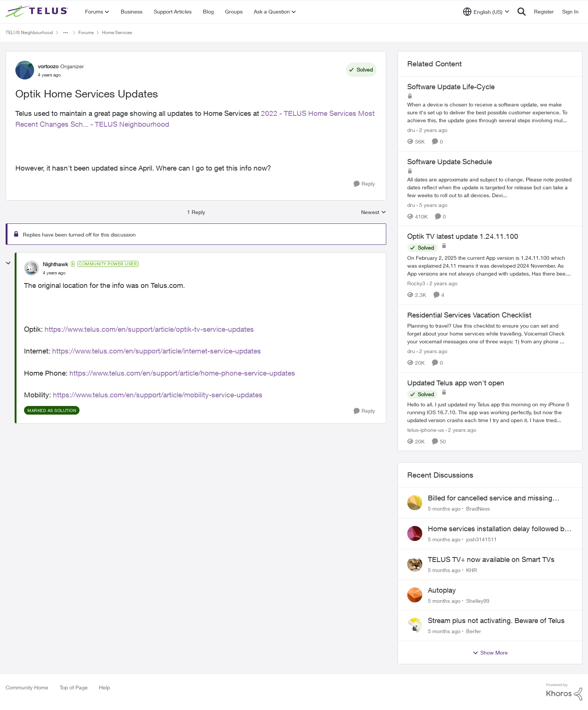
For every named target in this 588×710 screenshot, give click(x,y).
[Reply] (364, 184)
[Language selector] (486, 12)
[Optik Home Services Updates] (54, 273)
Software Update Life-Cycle (451, 87)
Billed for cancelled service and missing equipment (490, 498)
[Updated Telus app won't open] (490, 412)
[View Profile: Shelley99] (415, 595)
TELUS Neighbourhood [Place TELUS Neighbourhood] (29, 32)
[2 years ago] (432, 130)
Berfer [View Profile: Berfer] (474, 631)
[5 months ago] (444, 509)
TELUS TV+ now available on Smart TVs (491, 559)
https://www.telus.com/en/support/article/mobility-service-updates (158, 395)
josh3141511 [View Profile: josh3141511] (481, 539)
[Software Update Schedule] (490, 187)
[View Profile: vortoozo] (25, 70)
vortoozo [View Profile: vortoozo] (48, 66)
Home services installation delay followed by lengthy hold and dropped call (498, 529)
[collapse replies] (8, 263)
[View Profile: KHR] (415, 564)
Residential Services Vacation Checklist (469, 315)
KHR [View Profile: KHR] (472, 570)
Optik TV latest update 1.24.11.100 (463, 236)
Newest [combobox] (374, 212)
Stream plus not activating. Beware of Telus (496, 620)
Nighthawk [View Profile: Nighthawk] (55, 264)
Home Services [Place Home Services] (117, 32)
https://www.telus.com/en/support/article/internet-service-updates (157, 351)
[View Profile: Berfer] (415, 625)
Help (104, 687)
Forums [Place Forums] (86, 32)
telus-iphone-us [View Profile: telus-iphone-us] (426, 429)
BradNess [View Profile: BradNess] (478, 509)
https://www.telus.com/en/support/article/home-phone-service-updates (182, 373)
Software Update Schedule (450, 162)
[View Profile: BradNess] (415, 503)
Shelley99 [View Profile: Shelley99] (478, 600)
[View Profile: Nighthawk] (31, 268)
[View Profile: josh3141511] (415, 533)
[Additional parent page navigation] (66, 33)
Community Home (27, 687)
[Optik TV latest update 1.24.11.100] (490, 266)
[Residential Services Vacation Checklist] (490, 333)
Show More (490, 653)
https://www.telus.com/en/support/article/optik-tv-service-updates (149, 329)
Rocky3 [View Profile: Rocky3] (416, 283)
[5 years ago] (432, 204)
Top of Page (74, 687)
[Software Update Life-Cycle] (490, 112)
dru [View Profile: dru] (411, 130)
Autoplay (442, 590)
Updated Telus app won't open (456, 383)
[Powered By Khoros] (564, 692)
